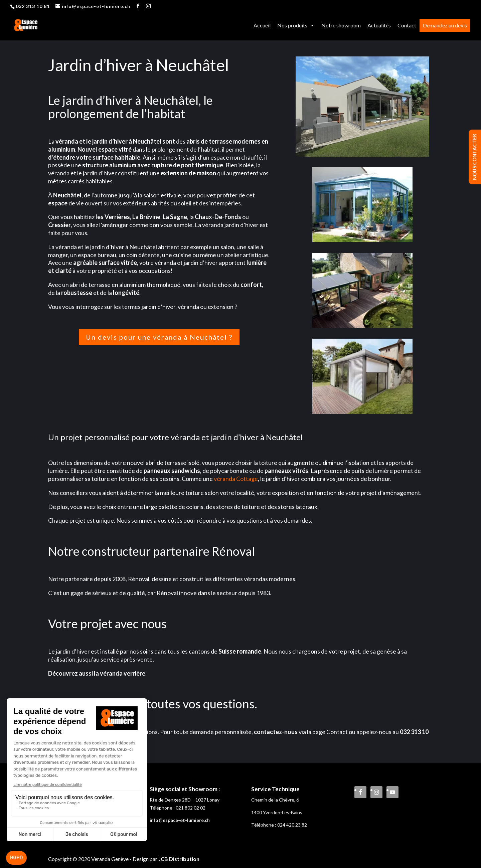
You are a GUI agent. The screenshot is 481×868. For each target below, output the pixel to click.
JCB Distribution (179, 859)
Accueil (262, 25)
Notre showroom (341, 25)
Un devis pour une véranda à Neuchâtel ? (159, 337)
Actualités (379, 25)
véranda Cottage (236, 479)
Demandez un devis (445, 25)
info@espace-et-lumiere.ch (180, 820)
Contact (407, 25)
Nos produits (296, 25)
